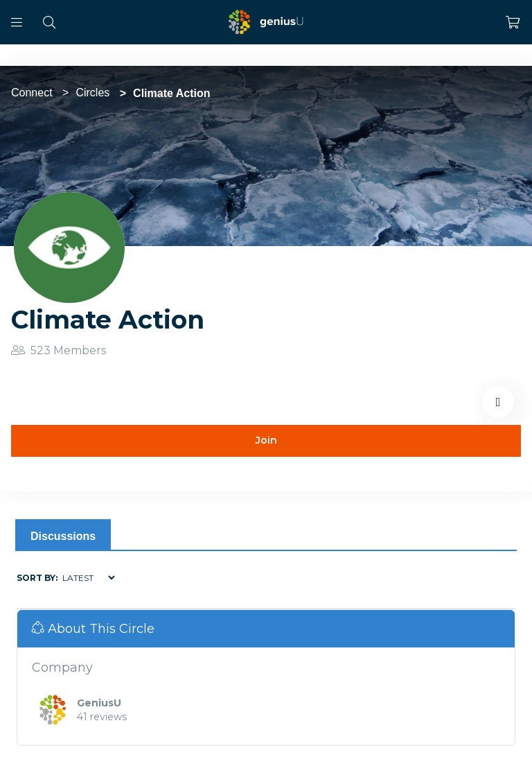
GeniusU (99, 703)
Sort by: (37, 578)
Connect (32, 93)
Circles (92, 93)
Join (266, 440)
